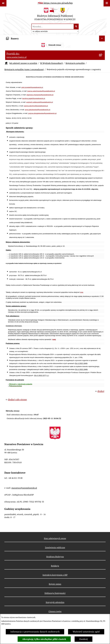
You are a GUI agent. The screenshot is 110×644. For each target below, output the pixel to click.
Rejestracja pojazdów (75, 63)
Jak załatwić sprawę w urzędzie (23, 63)
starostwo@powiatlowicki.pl (24, 488)
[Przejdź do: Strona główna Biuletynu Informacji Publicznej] (6, 63)
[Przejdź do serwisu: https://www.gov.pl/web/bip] (55, 3)
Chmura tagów (55, 611)
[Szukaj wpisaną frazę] (76, 27)
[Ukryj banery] (102, 39)
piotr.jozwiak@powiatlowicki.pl (32, 87)
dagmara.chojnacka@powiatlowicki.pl (40, 95)
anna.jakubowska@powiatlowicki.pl (37, 110)
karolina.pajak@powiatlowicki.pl (34, 98)
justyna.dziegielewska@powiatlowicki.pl (42, 113)
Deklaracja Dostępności (55, 593)
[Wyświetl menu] (107, 3)
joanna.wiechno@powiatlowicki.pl (36, 106)
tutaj (82, 292)
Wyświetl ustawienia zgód (86, 632)
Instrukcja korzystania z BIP (55, 575)
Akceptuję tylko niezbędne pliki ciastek (44, 639)
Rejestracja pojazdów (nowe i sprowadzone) (24, 69)
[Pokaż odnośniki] (3, 3)
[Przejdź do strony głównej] (55, 15)
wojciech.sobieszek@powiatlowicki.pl (39, 102)
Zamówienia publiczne (55, 547)
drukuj (101, 391)
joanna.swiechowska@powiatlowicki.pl (41, 91)
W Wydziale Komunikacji (51, 63)
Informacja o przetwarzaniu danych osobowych (35, 632)
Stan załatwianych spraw (55, 538)
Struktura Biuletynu (55, 557)
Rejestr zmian (55, 584)
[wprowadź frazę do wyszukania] (53, 27)
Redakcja (55, 566)
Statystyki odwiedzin (55, 602)
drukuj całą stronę (17, 400)
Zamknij (83, 639)
